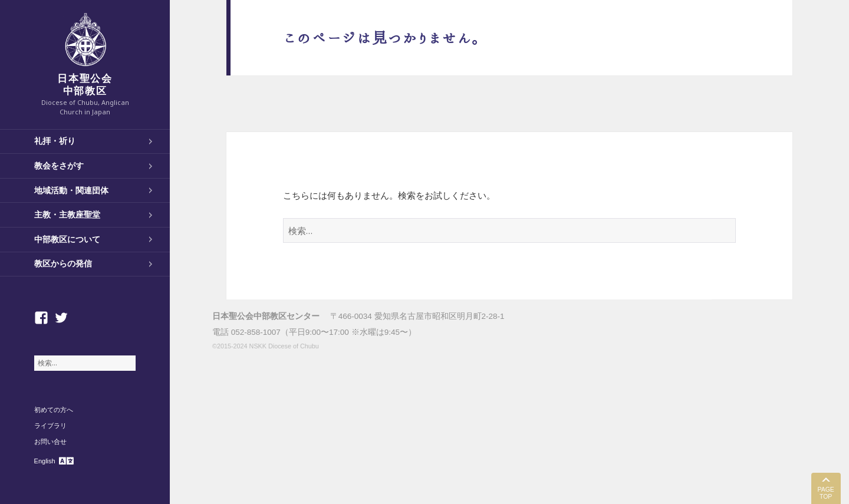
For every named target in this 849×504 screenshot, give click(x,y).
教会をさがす (59, 166)
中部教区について (67, 239)
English (45, 461)
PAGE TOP (825, 493)
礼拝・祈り (55, 141)
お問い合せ (50, 442)
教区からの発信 (63, 263)
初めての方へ (54, 410)
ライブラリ (50, 426)
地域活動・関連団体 (71, 190)
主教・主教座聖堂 (67, 215)
